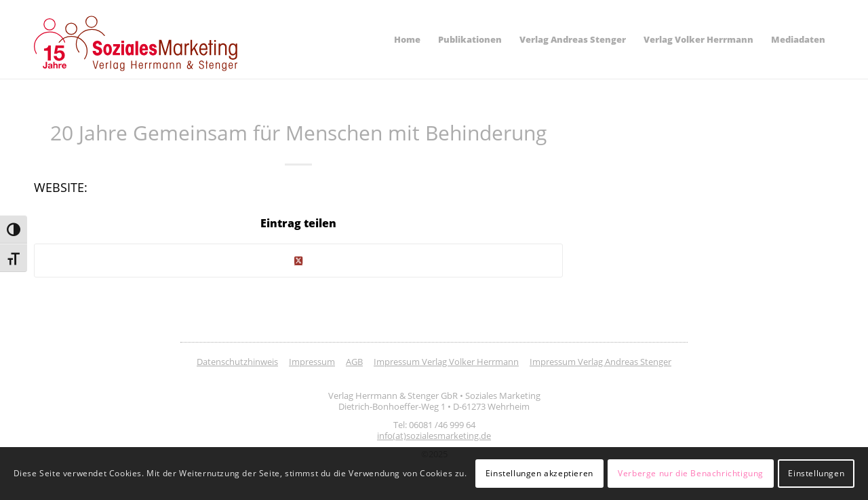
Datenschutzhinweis (237, 362)
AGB (354, 362)
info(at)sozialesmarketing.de (434, 436)
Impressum (312, 362)
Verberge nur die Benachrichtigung (691, 473)
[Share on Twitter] (298, 261)
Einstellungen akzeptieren (539, 473)
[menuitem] (407, 39)
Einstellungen (816, 473)
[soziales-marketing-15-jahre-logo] (136, 43)
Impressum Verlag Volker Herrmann (446, 362)
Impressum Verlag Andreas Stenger (600, 362)
